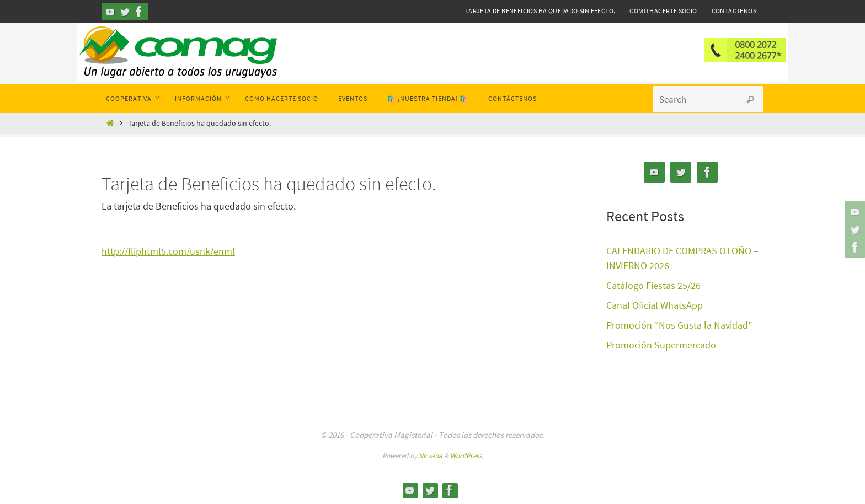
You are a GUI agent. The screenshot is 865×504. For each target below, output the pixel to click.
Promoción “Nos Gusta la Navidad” (679, 325)
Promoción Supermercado (661, 345)
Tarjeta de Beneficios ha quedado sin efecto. (540, 11)
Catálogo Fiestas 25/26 (653, 285)
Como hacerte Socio (663, 11)
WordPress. (467, 456)
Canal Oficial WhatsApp (655, 305)
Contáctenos (734, 11)
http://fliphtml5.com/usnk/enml (168, 251)
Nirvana (431, 456)
